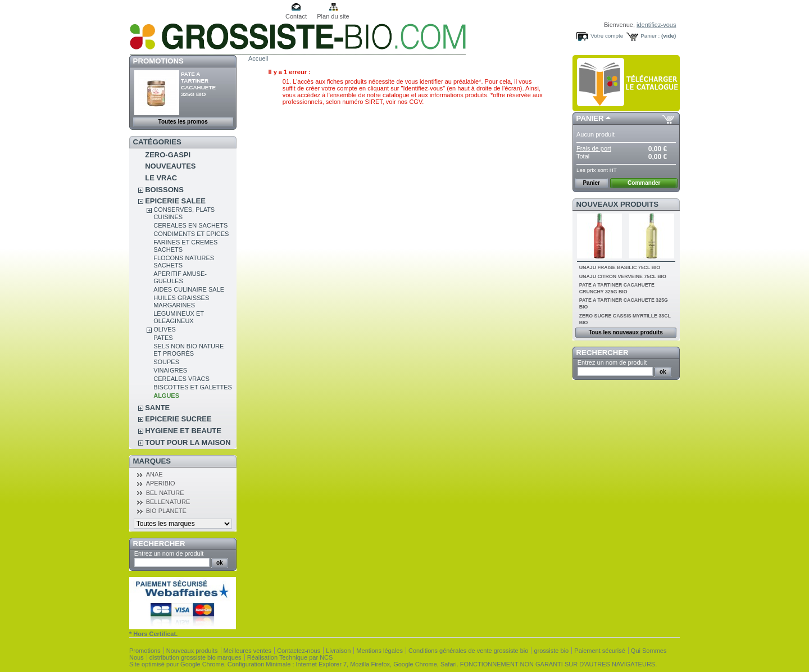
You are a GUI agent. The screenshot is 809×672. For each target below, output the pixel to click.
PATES (163, 338)
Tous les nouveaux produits (626, 332)
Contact (296, 16)
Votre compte (607, 36)
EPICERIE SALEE (175, 201)
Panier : (650, 36)
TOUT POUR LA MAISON (188, 442)
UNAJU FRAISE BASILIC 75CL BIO (620, 267)
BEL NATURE (165, 493)
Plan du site (333, 16)
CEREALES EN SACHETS (190, 225)
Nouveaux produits (618, 204)
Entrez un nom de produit (169, 553)
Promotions (158, 61)
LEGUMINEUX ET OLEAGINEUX (179, 317)
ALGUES (166, 396)
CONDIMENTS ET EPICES (191, 234)
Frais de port (594, 148)
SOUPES (166, 362)
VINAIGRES (170, 370)
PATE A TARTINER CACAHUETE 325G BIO (198, 84)
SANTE (157, 408)
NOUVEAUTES (170, 166)
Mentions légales (379, 651)
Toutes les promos (183, 122)
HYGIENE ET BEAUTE (183, 431)
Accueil (258, 58)
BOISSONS (164, 190)
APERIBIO (161, 483)
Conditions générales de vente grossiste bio (468, 651)
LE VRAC (161, 178)
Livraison (338, 651)
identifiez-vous (656, 25)
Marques (152, 461)
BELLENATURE (168, 502)
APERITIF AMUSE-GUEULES (180, 277)
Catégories (157, 142)
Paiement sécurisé (600, 651)
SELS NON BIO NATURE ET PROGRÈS (188, 350)
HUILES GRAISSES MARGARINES (181, 301)
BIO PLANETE (166, 511)
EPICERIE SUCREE (178, 419)
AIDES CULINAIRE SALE (189, 289)
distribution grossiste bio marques (196, 657)
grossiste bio (551, 651)
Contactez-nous (299, 651)
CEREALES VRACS (181, 379)
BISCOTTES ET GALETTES (193, 387)
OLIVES (165, 329)
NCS (326, 657)
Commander (644, 183)
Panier (590, 118)
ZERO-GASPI (168, 155)
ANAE (154, 474)
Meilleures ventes (248, 651)
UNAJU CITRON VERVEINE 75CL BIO (623, 276)
